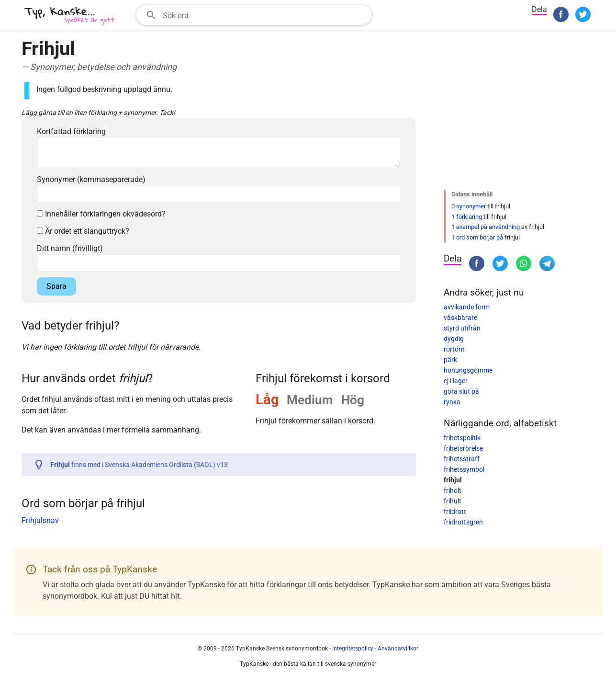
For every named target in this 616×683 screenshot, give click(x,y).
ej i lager (456, 381)
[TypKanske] (69, 16)
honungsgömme (468, 370)
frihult (453, 501)
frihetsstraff (462, 459)
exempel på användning (488, 227)
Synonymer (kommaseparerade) (91, 179)
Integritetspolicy (353, 649)
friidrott (455, 512)
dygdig (454, 339)
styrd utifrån (462, 328)
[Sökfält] (264, 15)
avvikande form (467, 307)
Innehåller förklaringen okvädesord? (101, 214)
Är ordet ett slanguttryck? (83, 231)
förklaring (469, 217)
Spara (56, 286)
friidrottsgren (463, 522)
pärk (450, 360)
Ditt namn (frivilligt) (70, 248)
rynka (452, 402)
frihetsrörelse (463, 448)
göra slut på (461, 391)
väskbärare (460, 318)
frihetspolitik (462, 438)
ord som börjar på (480, 237)
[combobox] (254, 15)
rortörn (454, 349)
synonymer (471, 206)
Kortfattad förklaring (71, 131)
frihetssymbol (464, 469)
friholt (453, 490)
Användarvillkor (398, 649)
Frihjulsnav (40, 520)
